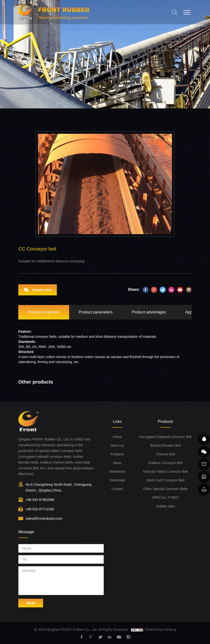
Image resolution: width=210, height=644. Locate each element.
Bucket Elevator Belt (165, 445)
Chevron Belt (166, 454)
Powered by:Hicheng (161, 630)
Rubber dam (166, 506)
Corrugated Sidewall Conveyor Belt (165, 437)
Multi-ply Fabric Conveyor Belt (166, 471)
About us (117, 445)
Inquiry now (42, 290)
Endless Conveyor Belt (165, 463)
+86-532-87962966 (40, 500)
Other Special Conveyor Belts (165, 489)
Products (117, 454)
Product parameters (96, 312)
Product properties (44, 312)
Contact (117, 489)
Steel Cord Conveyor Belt (165, 480)
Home (117, 437)
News (117, 463)
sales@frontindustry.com (44, 518)
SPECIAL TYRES (166, 498)
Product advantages (149, 312)
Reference (117, 471)
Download (117, 480)
